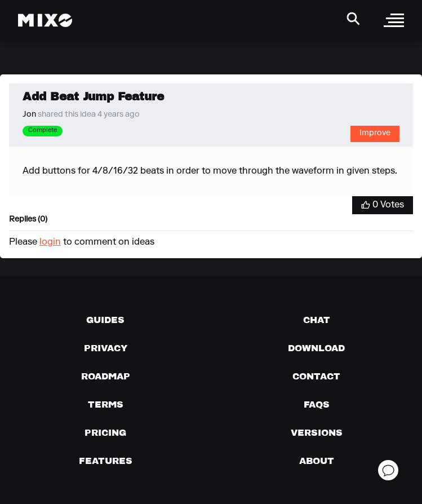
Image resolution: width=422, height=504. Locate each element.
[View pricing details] (105, 432)
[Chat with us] (317, 320)
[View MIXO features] (106, 461)
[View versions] (317, 432)
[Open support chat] (388, 470)
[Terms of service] (106, 404)
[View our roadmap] (106, 376)
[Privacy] (106, 348)
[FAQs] (317, 404)
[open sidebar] (394, 20)
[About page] (317, 461)
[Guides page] (105, 320)
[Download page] (316, 348)
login (50, 242)
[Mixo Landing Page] (45, 20)
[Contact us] (316, 376)
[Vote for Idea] (383, 205)
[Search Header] (353, 19)
